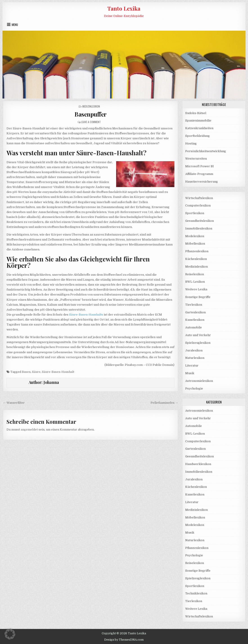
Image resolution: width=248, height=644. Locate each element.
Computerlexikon (198, 205)
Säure (36, 372)
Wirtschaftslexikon (199, 198)
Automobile (194, 327)
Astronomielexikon (199, 381)
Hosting (191, 143)
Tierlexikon (194, 305)
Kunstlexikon (195, 320)
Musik (190, 373)
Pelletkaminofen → (164, 403)
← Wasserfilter (14, 403)
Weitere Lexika (196, 289)
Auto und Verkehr (198, 335)
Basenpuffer (90, 114)
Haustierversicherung (202, 182)
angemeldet (29, 430)
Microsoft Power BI (200, 166)
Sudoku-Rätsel (196, 113)
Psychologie (194, 388)
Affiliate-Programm (199, 174)
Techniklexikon (196, 593)
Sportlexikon (195, 213)
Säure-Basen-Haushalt (58, 372)
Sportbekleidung (197, 136)
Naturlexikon (195, 358)
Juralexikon (194, 350)
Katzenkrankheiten (199, 128)
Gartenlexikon (195, 312)
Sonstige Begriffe (198, 297)
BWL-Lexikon (195, 282)
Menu (15, 25)
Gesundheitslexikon (200, 221)
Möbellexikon (195, 244)
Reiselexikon (195, 274)
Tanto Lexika (124, 8)
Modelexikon (195, 236)
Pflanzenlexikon (197, 251)
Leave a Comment (91, 122)
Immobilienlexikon (199, 228)
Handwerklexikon (198, 464)
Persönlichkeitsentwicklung (206, 151)
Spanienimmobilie (198, 120)
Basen (26, 372)
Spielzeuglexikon (198, 343)
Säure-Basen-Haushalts (86, 315)
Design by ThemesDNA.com (124, 640)
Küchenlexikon (196, 259)
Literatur (192, 366)
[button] (10, 634)
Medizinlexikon (91, 106)
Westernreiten (196, 159)
